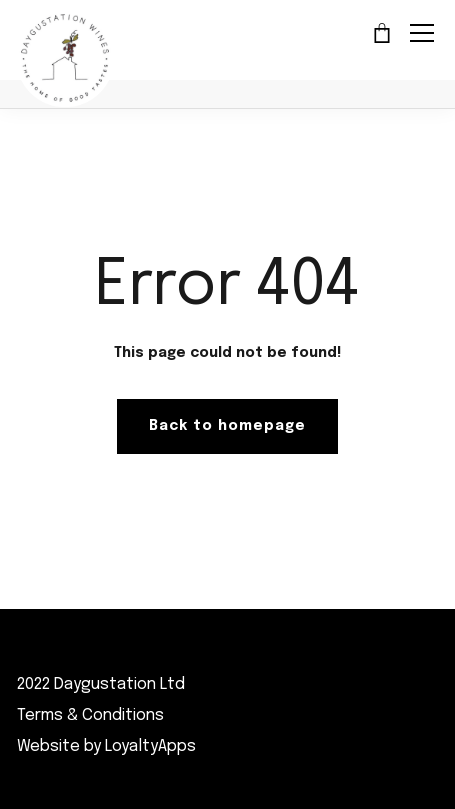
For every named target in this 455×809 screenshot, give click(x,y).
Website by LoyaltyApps (106, 746)
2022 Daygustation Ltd (101, 684)
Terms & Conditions (90, 715)
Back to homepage (227, 426)
